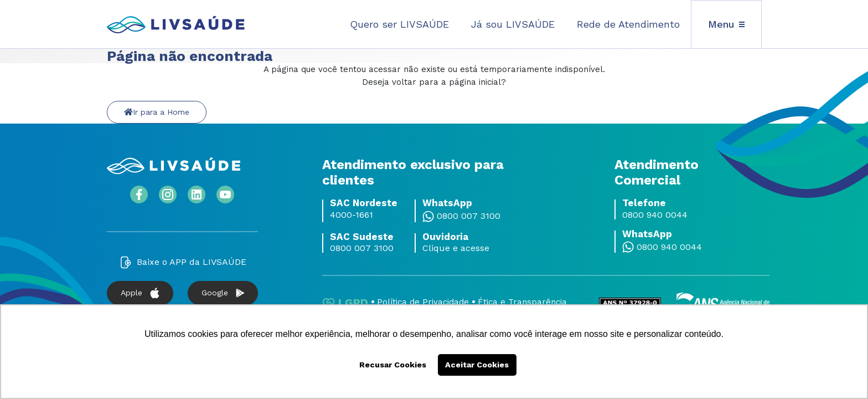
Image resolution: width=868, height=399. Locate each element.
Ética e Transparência (522, 302)
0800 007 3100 (469, 216)
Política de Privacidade (423, 302)
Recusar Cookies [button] (393, 365)
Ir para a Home (157, 112)
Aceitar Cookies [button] (477, 365)
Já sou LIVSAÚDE (513, 24)
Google (223, 293)
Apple (140, 293)
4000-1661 (352, 215)
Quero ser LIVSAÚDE (399, 24)
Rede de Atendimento (628, 24)
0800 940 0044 (655, 215)
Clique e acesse (456, 248)
